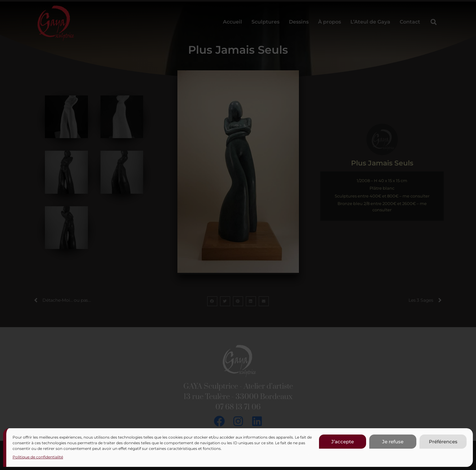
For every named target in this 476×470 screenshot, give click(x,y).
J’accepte (343, 442)
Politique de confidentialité (38, 457)
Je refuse (393, 442)
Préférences (443, 442)
